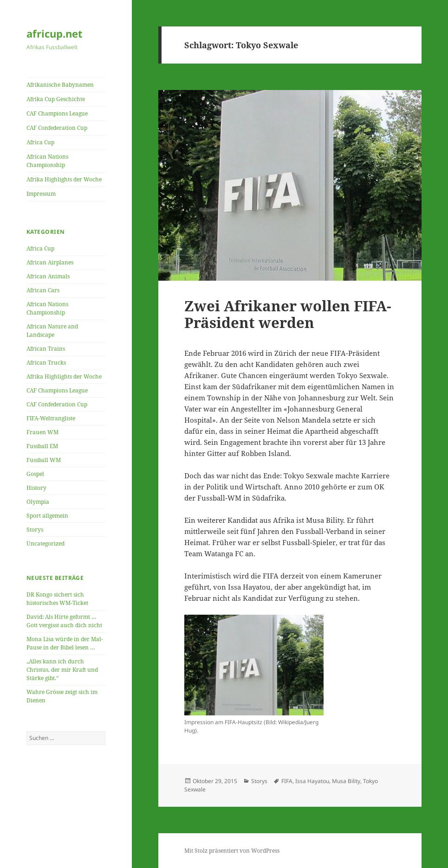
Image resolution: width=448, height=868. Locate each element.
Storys (35, 530)
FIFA (287, 781)
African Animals (48, 276)
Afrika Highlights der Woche (64, 179)
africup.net (55, 33)
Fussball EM (42, 446)
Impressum (41, 194)
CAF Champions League (57, 113)
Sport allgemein (47, 516)
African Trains (46, 349)
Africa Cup (40, 142)
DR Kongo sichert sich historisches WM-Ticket (57, 599)
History (36, 488)
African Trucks (46, 363)
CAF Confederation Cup (57, 128)
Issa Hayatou (312, 781)
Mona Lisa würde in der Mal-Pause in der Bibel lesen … (65, 643)
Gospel (35, 474)
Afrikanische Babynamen (60, 85)
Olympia (38, 502)
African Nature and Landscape (52, 331)
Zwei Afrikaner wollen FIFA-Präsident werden (288, 314)
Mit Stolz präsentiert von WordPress (232, 851)
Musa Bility (346, 781)
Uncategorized (45, 543)
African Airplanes (50, 262)
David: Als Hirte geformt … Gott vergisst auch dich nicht (64, 621)
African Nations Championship (47, 161)
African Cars (43, 290)
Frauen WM (42, 432)
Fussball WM (44, 460)
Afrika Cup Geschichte (56, 99)
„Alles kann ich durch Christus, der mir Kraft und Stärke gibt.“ (62, 670)
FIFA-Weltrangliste (51, 418)
